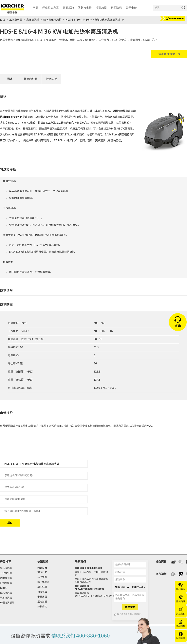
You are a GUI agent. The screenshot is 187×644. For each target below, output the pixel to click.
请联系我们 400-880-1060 (81, 636)
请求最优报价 (169, 54)
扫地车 (4, 588)
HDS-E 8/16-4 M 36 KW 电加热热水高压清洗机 (93, 20)
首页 (3, 20)
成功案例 (42, 577)
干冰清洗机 (6, 598)
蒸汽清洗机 (6, 593)
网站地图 (42, 592)
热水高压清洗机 (52, 20)
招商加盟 (42, 602)
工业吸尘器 (6, 573)
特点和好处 (31, 79)
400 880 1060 (94, 568)
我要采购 (42, 568)
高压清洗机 (33, 20)
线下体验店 (43, 582)
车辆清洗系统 (7, 603)
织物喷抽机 (6, 583)
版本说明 (42, 587)
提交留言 (130, 607)
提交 (10, 523)
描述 (10, 79)
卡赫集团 (42, 597)
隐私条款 (42, 607)
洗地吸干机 (6, 578)
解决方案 (42, 572)
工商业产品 (16, 20)
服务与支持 (85, 8)
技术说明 (52, 79)
